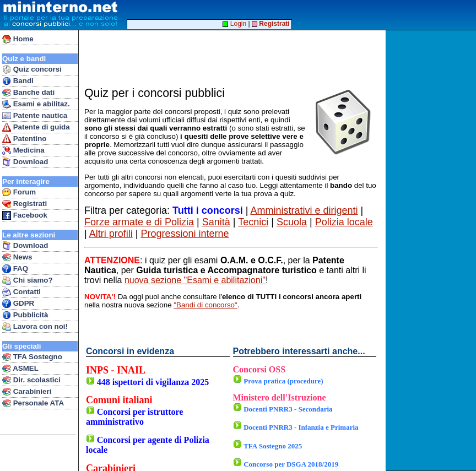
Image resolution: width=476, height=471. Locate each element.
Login (234, 24)
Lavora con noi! (35, 327)
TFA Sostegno (32, 357)
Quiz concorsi (32, 69)
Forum (19, 192)
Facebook (25, 215)
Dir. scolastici (31, 380)
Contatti (21, 292)
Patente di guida (36, 127)
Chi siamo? (28, 280)
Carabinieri (27, 392)
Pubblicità (25, 315)
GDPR (18, 304)
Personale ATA (33, 403)
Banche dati (28, 93)
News (17, 257)
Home (18, 39)
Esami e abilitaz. (36, 104)
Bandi (18, 81)
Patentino (24, 139)
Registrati (25, 204)
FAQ (15, 269)
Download (25, 162)
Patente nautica (35, 116)
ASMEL (20, 369)
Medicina (23, 150)
